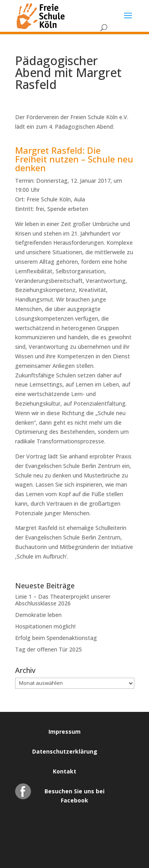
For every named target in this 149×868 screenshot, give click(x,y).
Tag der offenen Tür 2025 (48, 649)
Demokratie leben (38, 615)
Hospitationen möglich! (45, 626)
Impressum (65, 732)
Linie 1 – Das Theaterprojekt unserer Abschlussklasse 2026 (63, 600)
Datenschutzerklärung (65, 751)
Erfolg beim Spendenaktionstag (56, 638)
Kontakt (65, 771)
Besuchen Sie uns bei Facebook (74, 793)
